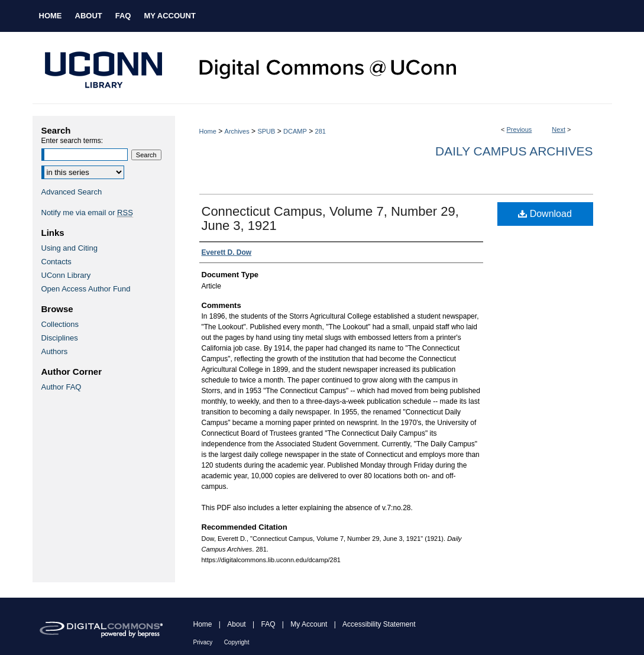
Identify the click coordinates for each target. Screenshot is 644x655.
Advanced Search (72, 192)
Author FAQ (62, 387)
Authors (55, 351)
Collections (60, 324)
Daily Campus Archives (514, 151)
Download (545, 214)
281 (321, 131)
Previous (520, 129)
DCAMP (295, 131)
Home (208, 131)
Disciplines (60, 338)
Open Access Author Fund (86, 289)
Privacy (203, 642)
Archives (237, 131)
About (236, 624)
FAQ (268, 624)
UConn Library (66, 275)
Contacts (56, 262)
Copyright (237, 642)
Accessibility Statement (379, 624)
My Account (309, 624)
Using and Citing (69, 248)
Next (559, 129)
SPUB (266, 131)
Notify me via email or (87, 213)
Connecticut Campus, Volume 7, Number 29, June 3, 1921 (330, 218)
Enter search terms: (72, 141)
